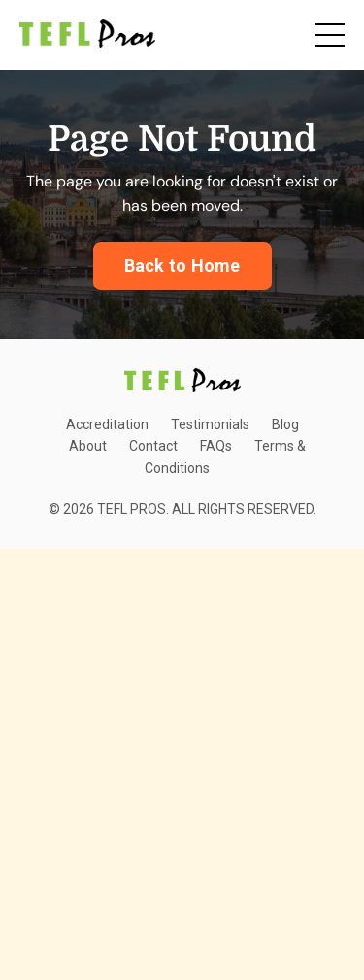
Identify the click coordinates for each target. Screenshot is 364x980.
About (88, 446)
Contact (153, 446)
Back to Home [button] (182, 266)
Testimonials (210, 424)
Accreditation (107, 424)
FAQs (216, 446)
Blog (285, 424)
